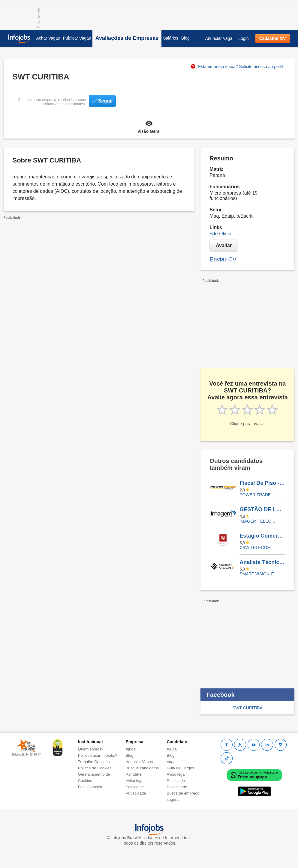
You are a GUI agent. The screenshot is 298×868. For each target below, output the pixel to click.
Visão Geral (149, 127)
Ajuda (131, 749)
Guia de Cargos (181, 768)
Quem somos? (91, 749)
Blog (185, 38)
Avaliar (224, 245)
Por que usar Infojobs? (98, 755)
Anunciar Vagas (139, 762)
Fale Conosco (90, 787)
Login (243, 38)
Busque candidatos (142, 768)
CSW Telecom (255, 547)
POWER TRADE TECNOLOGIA (258, 495)
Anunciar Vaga (219, 38)
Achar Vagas (48, 38)
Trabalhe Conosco (94, 762)
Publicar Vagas (77, 38)
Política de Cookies (95, 768)
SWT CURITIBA (248, 708)
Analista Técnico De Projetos (262, 562)
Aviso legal (135, 781)
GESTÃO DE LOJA (262, 509)
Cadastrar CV (273, 38)
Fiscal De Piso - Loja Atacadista (262, 483)
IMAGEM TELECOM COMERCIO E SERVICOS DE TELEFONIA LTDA (258, 521)
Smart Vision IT (257, 574)
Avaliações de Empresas (127, 38)
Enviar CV (223, 259)
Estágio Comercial (262, 536)
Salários (171, 38)
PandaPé (134, 774)
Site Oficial (221, 234)
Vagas (172, 762)
